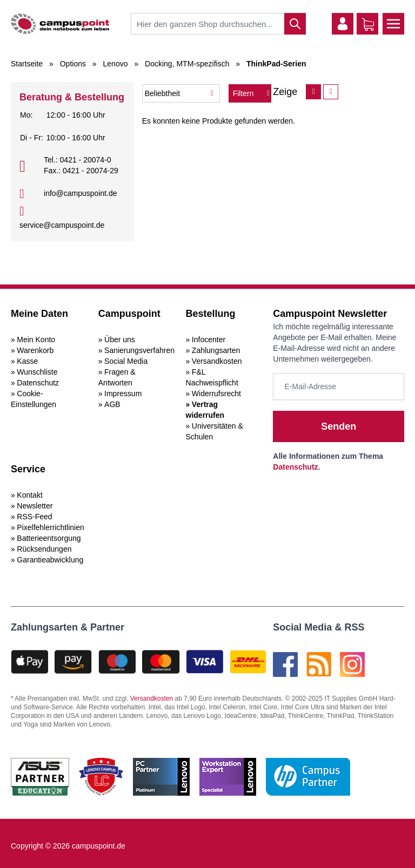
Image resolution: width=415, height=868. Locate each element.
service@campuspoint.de (62, 225)
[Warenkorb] (368, 24)
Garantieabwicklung (50, 560)
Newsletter (35, 506)
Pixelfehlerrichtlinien (51, 527)
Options (73, 64)
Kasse (27, 361)
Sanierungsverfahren (139, 350)
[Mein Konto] (343, 24)
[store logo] (60, 24)
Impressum (123, 394)
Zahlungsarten (216, 350)
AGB (112, 404)
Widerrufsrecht (216, 394)
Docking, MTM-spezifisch (187, 64)
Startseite (27, 64)
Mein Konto (36, 340)
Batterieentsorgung (49, 538)
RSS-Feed (34, 517)
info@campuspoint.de (81, 193)
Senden (339, 426)
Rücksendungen (44, 549)
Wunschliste (37, 372)
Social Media (126, 361)
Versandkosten (217, 361)
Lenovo (116, 64)
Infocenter (209, 340)
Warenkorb (35, 350)
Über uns (120, 340)
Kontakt (29, 495)
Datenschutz (38, 383)
